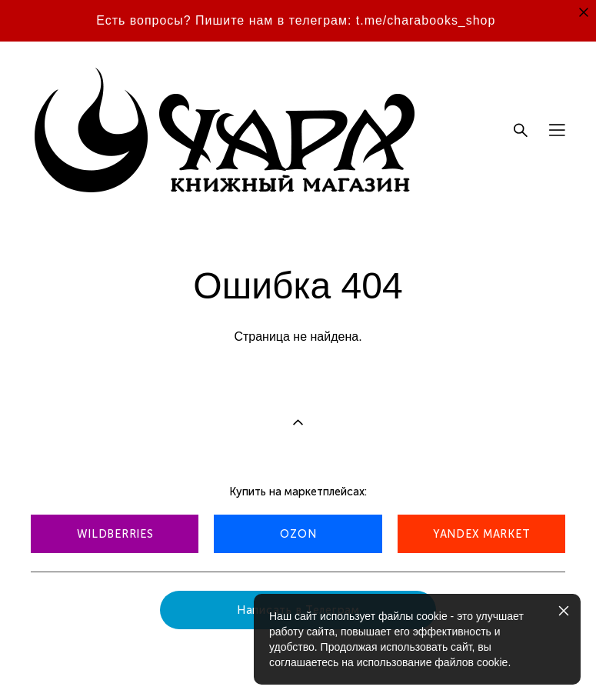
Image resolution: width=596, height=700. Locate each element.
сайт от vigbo (61, 664)
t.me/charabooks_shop (426, 20)
